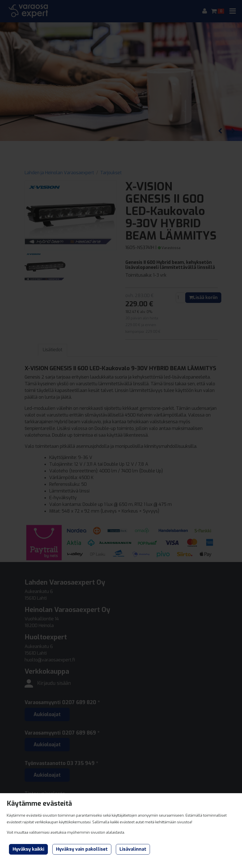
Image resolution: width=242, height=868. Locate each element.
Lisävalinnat (133, 849)
